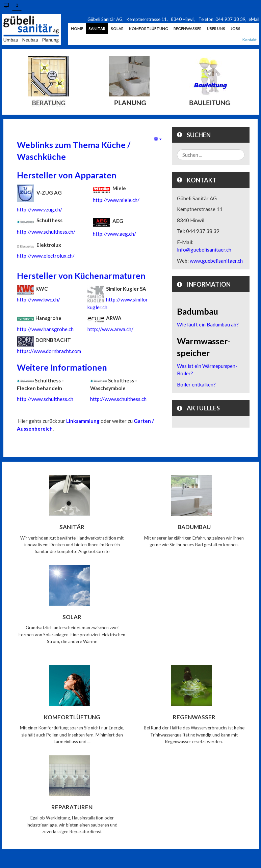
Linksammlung (83, 421)
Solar (72, 617)
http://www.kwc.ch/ (38, 299)
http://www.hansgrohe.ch (45, 329)
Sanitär (72, 527)
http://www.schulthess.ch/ (46, 232)
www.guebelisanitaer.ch (216, 261)
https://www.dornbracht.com (49, 351)
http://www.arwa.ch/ (110, 329)
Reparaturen (72, 807)
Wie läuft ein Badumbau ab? (208, 324)
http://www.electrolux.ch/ (46, 256)
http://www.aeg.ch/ (114, 234)
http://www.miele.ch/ (116, 200)
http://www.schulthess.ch (45, 399)
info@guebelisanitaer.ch (204, 250)
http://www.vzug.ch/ (40, 209)
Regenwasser (194, 717)
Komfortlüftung (72, 717)
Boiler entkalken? (196, 384)
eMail (254, 19)
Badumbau (194, 527)
